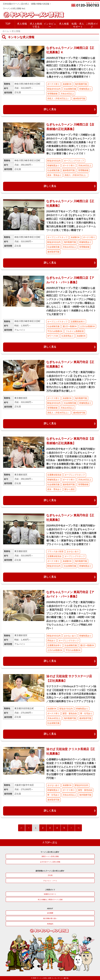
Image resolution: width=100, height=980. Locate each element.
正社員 (50, 875)
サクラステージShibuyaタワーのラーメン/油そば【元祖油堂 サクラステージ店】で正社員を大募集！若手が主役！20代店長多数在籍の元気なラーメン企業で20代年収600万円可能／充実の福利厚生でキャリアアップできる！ (71, 694)
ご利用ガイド (92, 25)
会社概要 (50, 913)
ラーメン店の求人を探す (50, 852)
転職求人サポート (50, 894)
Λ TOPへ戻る (50, 843)
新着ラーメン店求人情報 (50, 856)
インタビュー (50, 25)
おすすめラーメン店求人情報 (50, 862)
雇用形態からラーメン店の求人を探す (50, 871)
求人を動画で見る (36, 25)
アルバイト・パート (50, 881)
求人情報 (22, 24)
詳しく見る (50, 109)
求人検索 (64, 24)
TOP (8, 24)
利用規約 (50, 924)
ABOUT (50, 909)
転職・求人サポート (78, 25)
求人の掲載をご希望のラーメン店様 (50, 900)
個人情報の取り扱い (50, 918)
